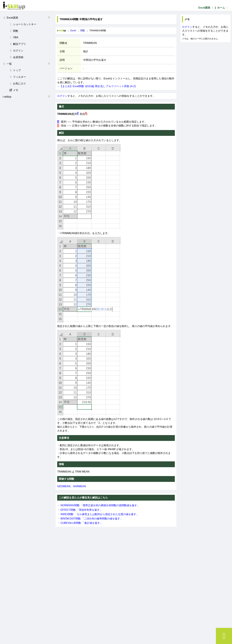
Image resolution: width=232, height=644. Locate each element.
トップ (15, 70)
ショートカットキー (23, 24)
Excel (73, 30)
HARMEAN (79, 486)
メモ (14, 90)
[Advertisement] (205, 62)
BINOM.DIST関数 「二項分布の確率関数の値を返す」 (92, 519)
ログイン (16, 51)
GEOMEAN (64, 486)
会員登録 (16, 57)
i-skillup (27, 97)
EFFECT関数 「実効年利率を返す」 (81, 510)
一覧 (27, 64)
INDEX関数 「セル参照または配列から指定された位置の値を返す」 (99, 514)
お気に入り (18, 83)
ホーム (223, 8)
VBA (14, 37)
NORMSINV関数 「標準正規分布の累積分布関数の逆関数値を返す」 (100, 505)
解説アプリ (18, 44)
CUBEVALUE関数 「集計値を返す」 (81, 523)
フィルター (18, 77)
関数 (14, 31)
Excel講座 (206, 8)
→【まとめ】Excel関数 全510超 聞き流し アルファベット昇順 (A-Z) (97, 86)
